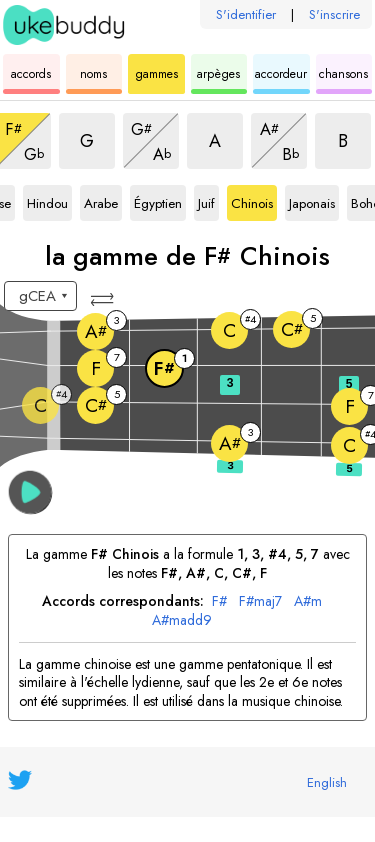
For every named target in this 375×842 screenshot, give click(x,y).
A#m (308, 601)
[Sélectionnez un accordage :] (40, 296)
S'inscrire (334, 14)
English (327, 782)
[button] (104, 299)
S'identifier (246, 14)
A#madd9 (182, 620)
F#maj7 (260, 601)
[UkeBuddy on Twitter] (20, 780)
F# (219, 601)
